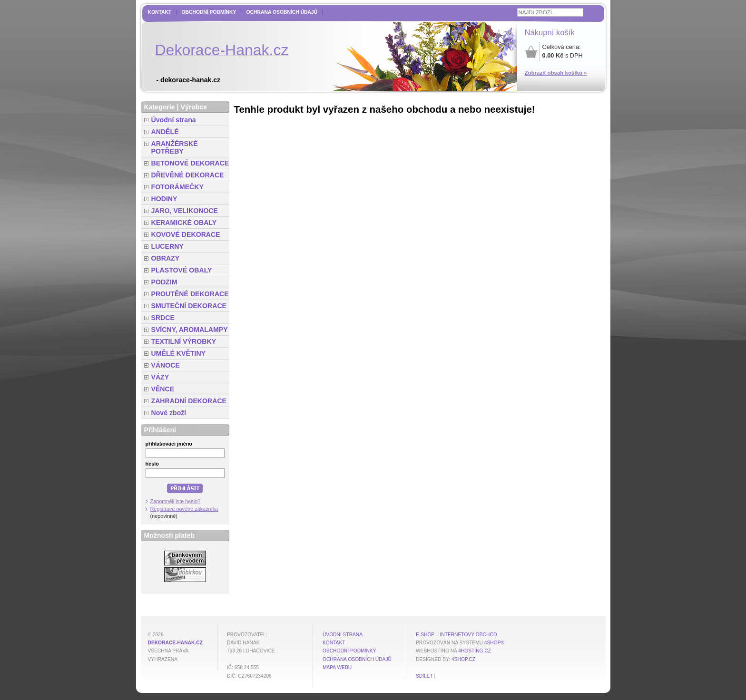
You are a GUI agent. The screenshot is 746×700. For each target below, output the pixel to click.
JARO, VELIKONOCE (185, 211)
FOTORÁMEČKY (177, 187)
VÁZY (160, 377)
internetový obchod (468, 635)
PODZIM (164, 282)
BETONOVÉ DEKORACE (190, 163)
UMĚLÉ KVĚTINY (179, 353)
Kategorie (160, 107)
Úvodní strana (174, 120)
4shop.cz (463, 659)
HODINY (164, 199)
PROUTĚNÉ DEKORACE (190, 294)
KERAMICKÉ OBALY (184, 223)
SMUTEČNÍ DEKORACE (189, 306)
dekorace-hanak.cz (175, 643)
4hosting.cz (475, 651)
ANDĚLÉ (165, 132)
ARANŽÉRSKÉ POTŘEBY (175, 147)
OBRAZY (166, 258)
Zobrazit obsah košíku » (556, 73)
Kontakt (160, 12)
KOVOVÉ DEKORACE (186, 234)
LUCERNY (167, 246)
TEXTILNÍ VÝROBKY (184, 341)
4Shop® (494, 643)
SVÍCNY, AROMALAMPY (190, 330)
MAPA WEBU (337, 667)
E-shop (425, 635)
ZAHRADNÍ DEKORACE (189, 401)
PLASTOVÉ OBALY (182, 270)
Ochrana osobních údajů (282, 12)
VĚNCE (163, 389)
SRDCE (163, 318)
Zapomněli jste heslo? (176, 501)
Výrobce (194, 107)
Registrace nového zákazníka (184, 509)
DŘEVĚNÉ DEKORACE (188, 175)
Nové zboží (169, 413)
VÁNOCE (166, 365)
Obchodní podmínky (209, 12)
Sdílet (424, 676)
